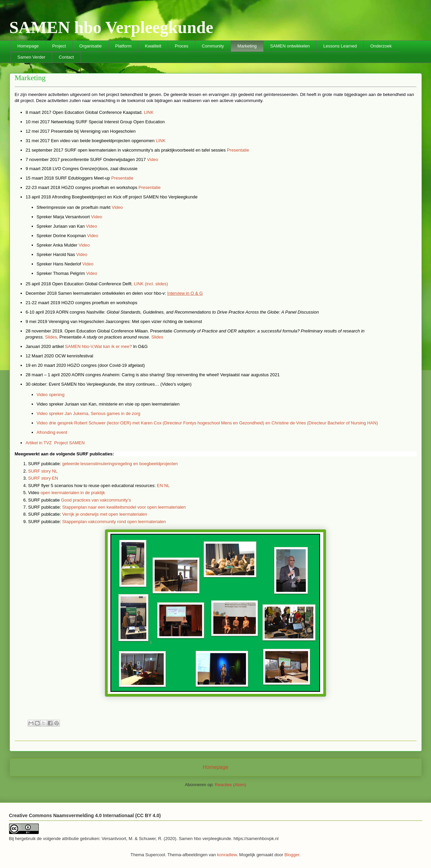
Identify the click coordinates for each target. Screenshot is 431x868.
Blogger (292, 855)
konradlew (227, 855)
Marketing (247, 46)
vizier (157, 322)
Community (213, 46)
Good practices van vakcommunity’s (96, 500)
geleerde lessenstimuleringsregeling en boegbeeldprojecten (120, 464)
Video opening (51, 395)
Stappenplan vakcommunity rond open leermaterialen (114, 522)
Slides (51, 337)
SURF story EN (43, 478)
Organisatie (91, 46)
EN (160, 486)
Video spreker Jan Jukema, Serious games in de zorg (89, 413)
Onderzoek (381, 46)
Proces (181, 46)
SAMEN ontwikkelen (290, 46)
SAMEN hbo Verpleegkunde (111, 27)
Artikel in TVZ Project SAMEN (56, 443)
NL (167, 486)
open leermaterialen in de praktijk (73, 493)
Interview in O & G (185, 293)
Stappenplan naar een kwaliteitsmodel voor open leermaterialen (124, 507)
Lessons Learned (340, 46)
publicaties (101, 454)
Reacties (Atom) (230, 785)
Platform (123, 46)
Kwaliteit (153, 46)
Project (59, 46)
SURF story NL (43, 471)
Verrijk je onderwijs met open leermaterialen (105, 514)
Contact (67, 57)
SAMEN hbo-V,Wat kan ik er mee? (98, 346)
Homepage (28, 46)
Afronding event (52, 432)
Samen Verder (31, 57)
